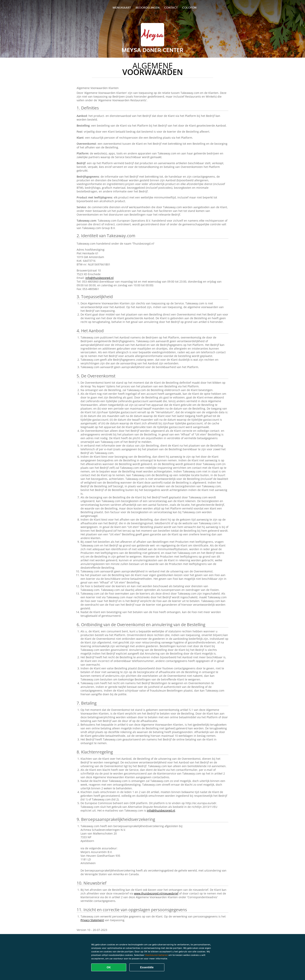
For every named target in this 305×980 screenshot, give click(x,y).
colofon (189, 7)
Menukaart (122, 7)
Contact (171, 7)
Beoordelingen (148, 7)
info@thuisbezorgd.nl (99, 278)
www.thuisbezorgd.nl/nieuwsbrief (156, 893)
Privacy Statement (92, 920)
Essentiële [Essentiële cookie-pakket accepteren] (147, 967)
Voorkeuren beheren (156, 955)
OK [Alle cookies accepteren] (109, 967)
